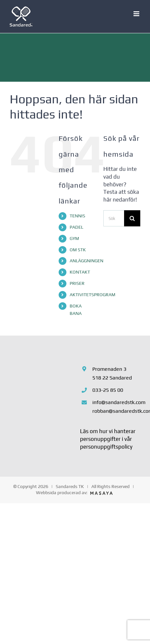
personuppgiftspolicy (106, 447)
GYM (74, 238)
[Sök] (132, 218)
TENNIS (77, 216)
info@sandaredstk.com (116, 402)
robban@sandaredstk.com (116, 411)
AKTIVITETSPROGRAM (92, 295)
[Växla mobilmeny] (137, 14)
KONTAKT (80, 272)
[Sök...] (114, 218)
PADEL (76, 227)
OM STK (78, 250)
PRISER (77, 283)
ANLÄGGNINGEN (87, 261)
